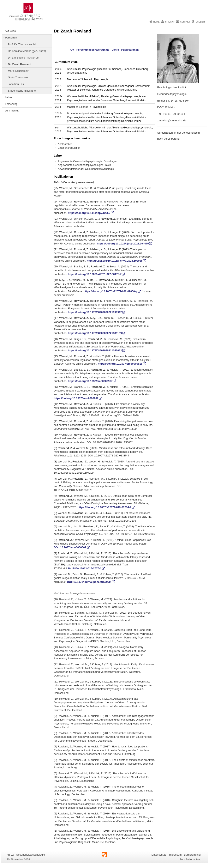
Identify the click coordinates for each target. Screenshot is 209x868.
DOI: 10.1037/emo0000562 (70, 547)
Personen (11, 38)
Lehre (8, 97)
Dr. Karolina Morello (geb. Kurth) (27, 51)
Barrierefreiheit (193, 855)
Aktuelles (10, 31)
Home (156, 22)
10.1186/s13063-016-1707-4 (84, 568)
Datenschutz (159, 855)
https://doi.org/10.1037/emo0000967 (90, 381)
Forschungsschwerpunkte (93, 50)
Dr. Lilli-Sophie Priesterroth (24, 58)
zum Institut (12, 111)
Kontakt (185, 22)
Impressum (175, 855)
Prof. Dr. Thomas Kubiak (22, 44)
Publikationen (130, 50)
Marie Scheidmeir (18, 71)
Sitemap (170, 22)
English (200, 22)
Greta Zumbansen (19, 77)
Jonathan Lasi (16, 84)
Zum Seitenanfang (190, 859)
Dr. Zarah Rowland (19, 64)
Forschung (11, 104)
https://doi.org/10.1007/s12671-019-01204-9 (104, 507)
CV (72, 50)
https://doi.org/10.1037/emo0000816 (120, 364)
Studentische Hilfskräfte (22, 91)
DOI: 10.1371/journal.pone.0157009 (89, 582)
